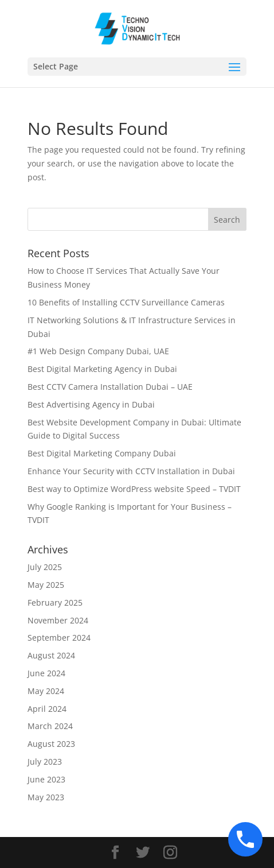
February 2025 (55, 602)
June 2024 (46, 673)
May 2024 (46, 691)
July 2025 (45, 567)
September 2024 (59, 638)
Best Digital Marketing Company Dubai (102, 453)
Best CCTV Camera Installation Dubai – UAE (110, 387)
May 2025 (46, 585)
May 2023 (46, 797)
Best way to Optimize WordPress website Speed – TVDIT (134, 489)
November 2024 (58, 620)
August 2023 (51, 744)
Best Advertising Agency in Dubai (91, 404)
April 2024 (47, 709)
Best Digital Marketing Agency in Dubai (103, 369)
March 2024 (50, 726)
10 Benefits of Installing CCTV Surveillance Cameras (126, 302)
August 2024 (51, 655)
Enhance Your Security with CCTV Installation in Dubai (131, 471)
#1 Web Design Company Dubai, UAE (98, 351)
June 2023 (46, 779)
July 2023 (45, 762)
